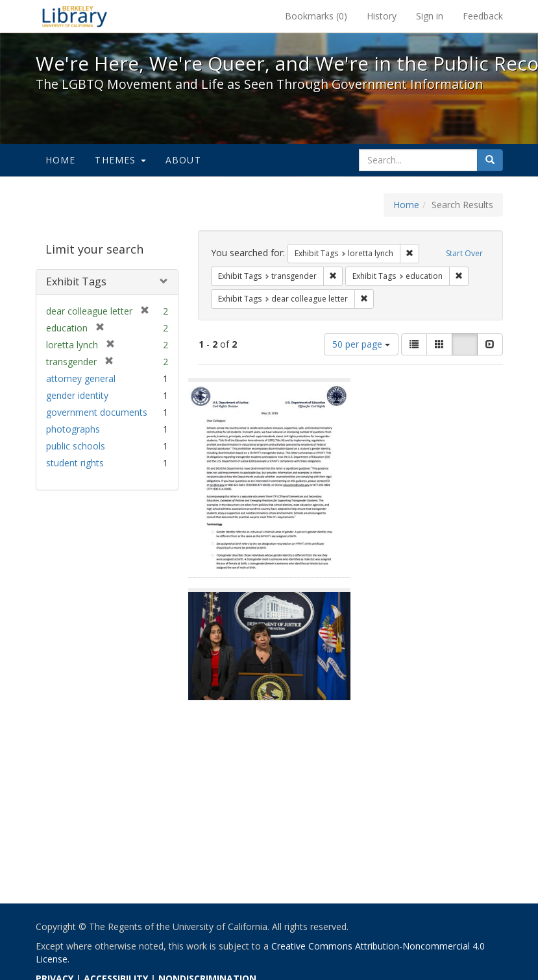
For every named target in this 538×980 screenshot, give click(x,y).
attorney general (81, 378)
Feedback (483, 16)
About (183, 160)
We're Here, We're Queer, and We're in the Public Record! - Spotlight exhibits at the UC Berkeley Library (75, 16)
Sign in (430, 16)
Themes (120, 160)
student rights (75, 463)
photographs (73, 429)
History (382, 16)
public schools (76, 446)
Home (61, 160)
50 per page (361, 344)
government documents (97, 412)
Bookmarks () (316, 16)
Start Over (464, 253)
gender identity (77, 395)
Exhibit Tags (76, 281)
